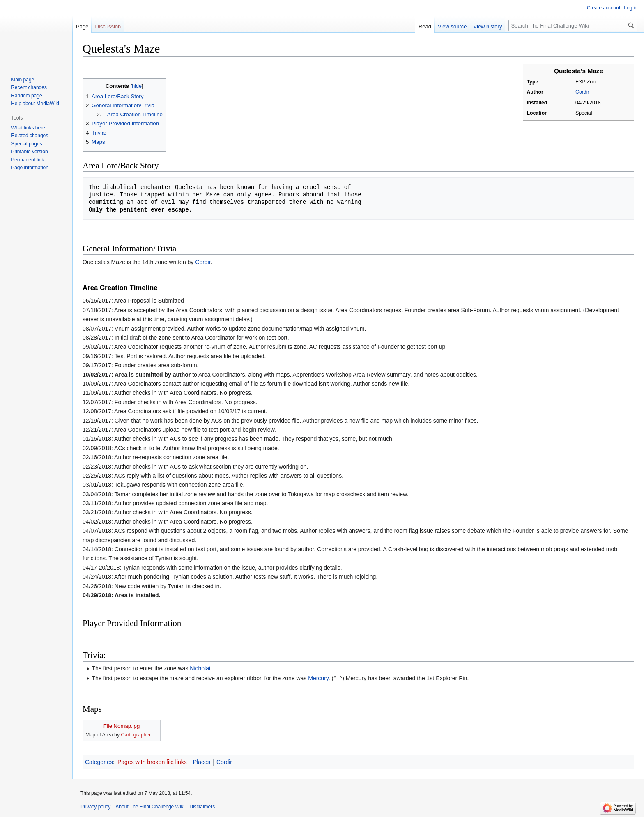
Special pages (26, 144)
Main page (23, 80)
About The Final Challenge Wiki (150, 807)
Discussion (108, 26)
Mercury (318, 678)
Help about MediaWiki (35, 104)
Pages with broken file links (152, 762)
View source (452, 26)
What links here (28, 128)
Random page (26, 96)
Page (82, 26)
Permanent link (28, 160)
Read (425, 26)
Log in (631, 8)
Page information (30, 168)
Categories (99, 762)
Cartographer (136, 735)
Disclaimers (202, 807)
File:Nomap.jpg (122, 726)
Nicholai (200, 668)
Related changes (30, 136)
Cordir (582, 92)
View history (488, 26)
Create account (604, 8)
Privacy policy (95, 807)
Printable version (29, 152)
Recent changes (29, 87)
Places (202, 762)
